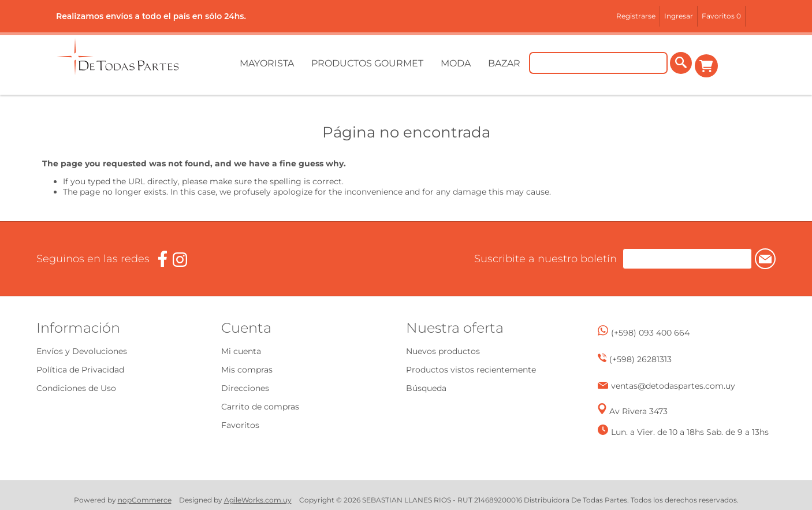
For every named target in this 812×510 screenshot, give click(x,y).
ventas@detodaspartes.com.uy (673, 386)
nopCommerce (145, 500)
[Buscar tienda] (600, 66)
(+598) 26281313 (640, 359)
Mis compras (247, 370)
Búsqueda (426, 388)
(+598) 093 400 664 (650, 333)
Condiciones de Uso (76, 388)
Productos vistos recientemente (471, 370)
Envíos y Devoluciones (82, 351)
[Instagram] (180, 260)
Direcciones (245, 388)
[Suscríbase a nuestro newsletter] (665, 259)
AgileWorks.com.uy (258, 500)
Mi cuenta (241, 351)
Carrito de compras (707, 66)
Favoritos (240, 425)
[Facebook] (163, 259)
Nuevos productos (443, 351)
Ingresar (679, 16)
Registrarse (636, 16)
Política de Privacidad (80, 370)
